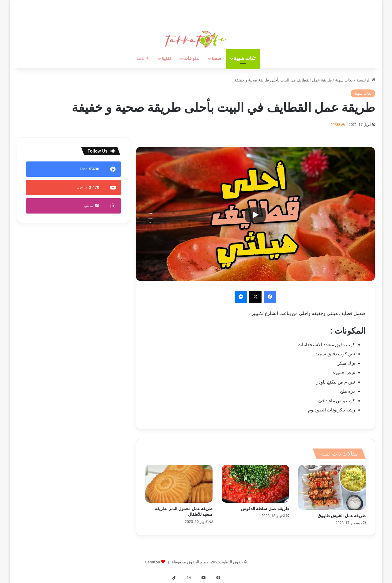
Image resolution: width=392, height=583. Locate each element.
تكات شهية (245, 58)
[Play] (255, 215)
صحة (216, 58)
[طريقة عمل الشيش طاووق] (332, 487)
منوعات (191, 58)
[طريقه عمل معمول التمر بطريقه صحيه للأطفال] (179, 484)
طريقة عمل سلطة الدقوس (265, 509)
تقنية (166, 58)
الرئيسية (366, 80)
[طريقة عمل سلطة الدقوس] (255, 484)
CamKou (153, 562)
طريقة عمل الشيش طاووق (342, 516)
